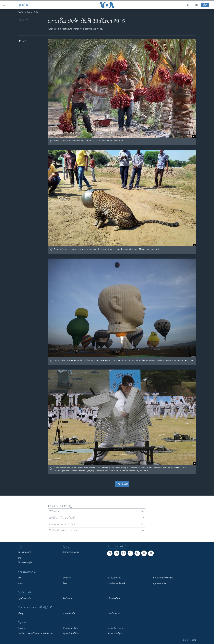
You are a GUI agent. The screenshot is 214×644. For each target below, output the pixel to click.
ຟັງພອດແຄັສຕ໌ (114, 598)
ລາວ (20, 578)
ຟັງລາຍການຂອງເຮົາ (71, 552)
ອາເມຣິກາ (67, 578)
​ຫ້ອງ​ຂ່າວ (22, 628)
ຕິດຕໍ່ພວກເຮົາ (68, 598)
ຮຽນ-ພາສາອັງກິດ (160, 583)
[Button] (22, 42)
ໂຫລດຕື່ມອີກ (122, 484)
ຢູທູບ (20, 557)
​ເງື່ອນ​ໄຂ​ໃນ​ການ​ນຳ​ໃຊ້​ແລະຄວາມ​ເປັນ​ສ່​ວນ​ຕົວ (36, 634)
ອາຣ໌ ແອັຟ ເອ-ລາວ (116, 628)
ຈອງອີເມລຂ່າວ (114, 613)
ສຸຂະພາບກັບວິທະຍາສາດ (163, 578)
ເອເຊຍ (21, 583)
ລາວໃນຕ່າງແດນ (115, 578)
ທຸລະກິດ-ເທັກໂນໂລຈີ (116, 583)
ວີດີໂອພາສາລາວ (25, 552)
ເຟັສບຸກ (21, 613)
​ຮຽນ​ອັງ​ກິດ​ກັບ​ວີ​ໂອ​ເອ (71, 634)
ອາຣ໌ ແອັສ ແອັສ (69, 613)
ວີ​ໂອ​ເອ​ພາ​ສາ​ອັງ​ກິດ (71, 628)
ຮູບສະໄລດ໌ (23, 5)
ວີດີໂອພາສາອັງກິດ (25, 563)
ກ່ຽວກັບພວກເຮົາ (24, 598)
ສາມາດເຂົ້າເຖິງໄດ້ (115, 634)
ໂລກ (65, 583)
